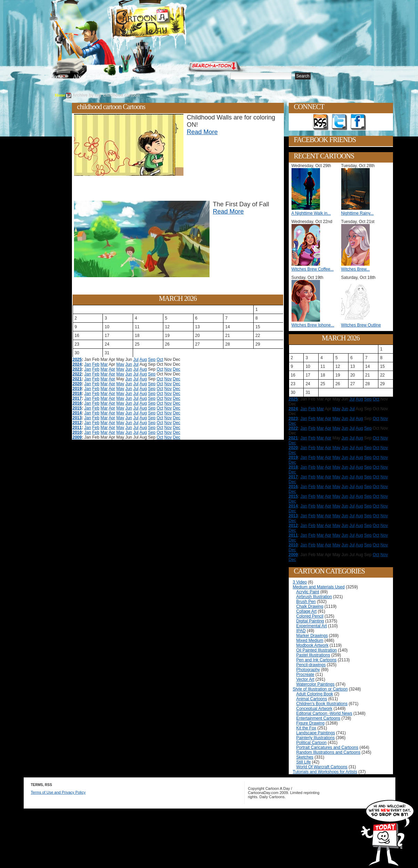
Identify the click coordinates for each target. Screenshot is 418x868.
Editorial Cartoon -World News (324, 713)
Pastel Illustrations (313, 655)
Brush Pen (306, 602)
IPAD (301, 631)
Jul (136, 359)
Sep (152, 359)
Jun (129, 364)
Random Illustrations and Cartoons (329, 752)
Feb (96, 364)
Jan (88, 364)
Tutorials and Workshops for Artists (325, 772)
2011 (77, 428)
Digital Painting (310, 621)
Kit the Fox (306, 728)
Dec (177, 369)
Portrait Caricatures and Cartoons (327, 747)
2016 (77, 403)
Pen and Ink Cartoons (317, 660)
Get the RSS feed (321, 122)
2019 (77, 389)
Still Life (304, 762)
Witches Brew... (356, 269)
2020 (77, 384)
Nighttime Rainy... (358, 213)
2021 (77, 379)
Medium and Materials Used (319, 587)
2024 (77, 364)
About (79, 77)
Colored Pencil (310, 616)
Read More (202, 132)
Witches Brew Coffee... (313, 269)
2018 (77, 394)
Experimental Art (312, 626)
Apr (112, 369)
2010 (77, 432)
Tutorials (134, 77)
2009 (77, 437)
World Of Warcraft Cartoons (322, 767)
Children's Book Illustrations (322, 704)
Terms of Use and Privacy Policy (58, 792)
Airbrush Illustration (314, 597)
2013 (77, 418)
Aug (143, 359)
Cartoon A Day (165, 23)
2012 (77, 423)
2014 (77, 413)
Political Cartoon (312, 743)
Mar (104, 364)
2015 (77, 408)
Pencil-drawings (311, 665)
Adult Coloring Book (315, 694)
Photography (308, 670)
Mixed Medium (310, 640)
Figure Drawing (310, 723)
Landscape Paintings (316, 733)
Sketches (305, 757)
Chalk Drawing (310, 606)
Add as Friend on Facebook (358, 122)
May (120, 364)
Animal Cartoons (312, 699)
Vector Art (305, 679)
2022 (77, 374)
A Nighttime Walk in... (311, 213)
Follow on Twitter (339, 122)
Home (57, 77)
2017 (77, 398)
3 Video (300, 582)
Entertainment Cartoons (318, 718)
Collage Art (307, 611)
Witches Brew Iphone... (313, 325)
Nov (168, 369)
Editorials (105, 77)
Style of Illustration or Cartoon (320, 689)
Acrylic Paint (308, 592)
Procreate (305, 675)
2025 (77, 359)
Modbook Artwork (313, 645)
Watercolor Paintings (315, 684)
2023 (77, 369)
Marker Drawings (312, 636)
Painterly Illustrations (316, 738)
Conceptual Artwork (314, 709)
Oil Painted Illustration (317, 650)
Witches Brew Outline (361, 325)
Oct (160, 359)
